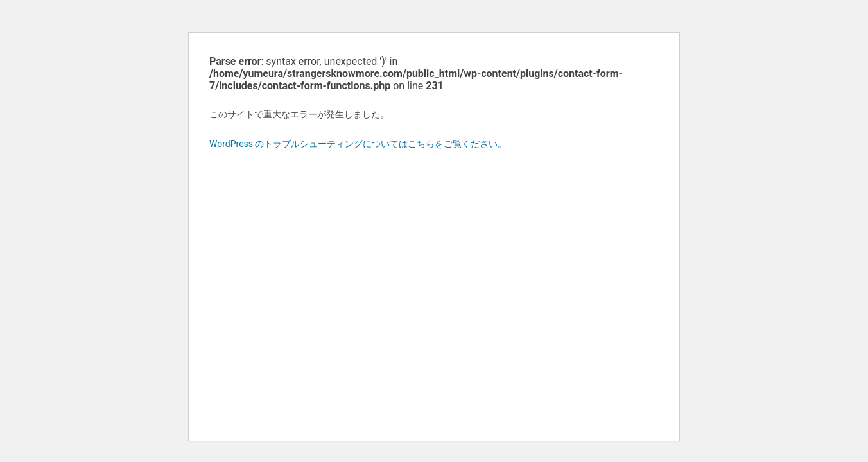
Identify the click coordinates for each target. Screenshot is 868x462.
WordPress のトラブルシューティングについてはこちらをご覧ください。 (358, 144)
